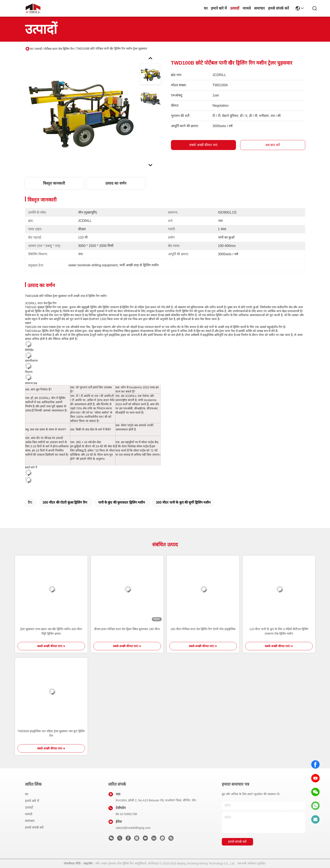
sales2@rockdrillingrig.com (133, 828)
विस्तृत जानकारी (54, 183)
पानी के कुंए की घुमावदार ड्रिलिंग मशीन (122, 502)
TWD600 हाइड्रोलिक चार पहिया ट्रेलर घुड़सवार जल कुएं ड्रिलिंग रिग (51, 733)
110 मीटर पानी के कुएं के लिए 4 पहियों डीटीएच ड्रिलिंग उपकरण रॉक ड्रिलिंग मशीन (279, 631)
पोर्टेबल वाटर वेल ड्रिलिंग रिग (59, 49)
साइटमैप (88, 863)
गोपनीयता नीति (72, 863)
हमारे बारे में (219, 8)
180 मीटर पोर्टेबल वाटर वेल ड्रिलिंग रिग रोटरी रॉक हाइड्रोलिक (203, 629)
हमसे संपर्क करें (279, 8)
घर (206, 8)
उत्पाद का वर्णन (116, 183)
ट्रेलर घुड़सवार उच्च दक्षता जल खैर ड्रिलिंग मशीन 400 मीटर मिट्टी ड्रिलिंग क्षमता (51, 631)
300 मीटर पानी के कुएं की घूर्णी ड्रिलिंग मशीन (183, 502)
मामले (247, 8)
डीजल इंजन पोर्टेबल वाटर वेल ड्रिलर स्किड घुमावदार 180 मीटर (127, 629)
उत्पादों (235, 8)
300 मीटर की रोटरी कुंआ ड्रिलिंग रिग (65, 502)
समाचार (259, 8)
